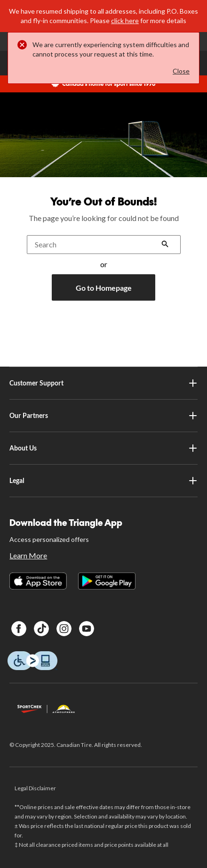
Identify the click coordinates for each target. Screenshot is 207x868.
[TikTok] (41, 629)
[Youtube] (87, 629)
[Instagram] (64, 629)
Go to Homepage (104, 288)
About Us (103, 448)
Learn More (28, 555)
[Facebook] (19, 629)
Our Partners (103, 416)
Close (181, 71)
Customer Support (103, 383)
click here (125, 20)
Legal (103, 481)
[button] (165, 245)
